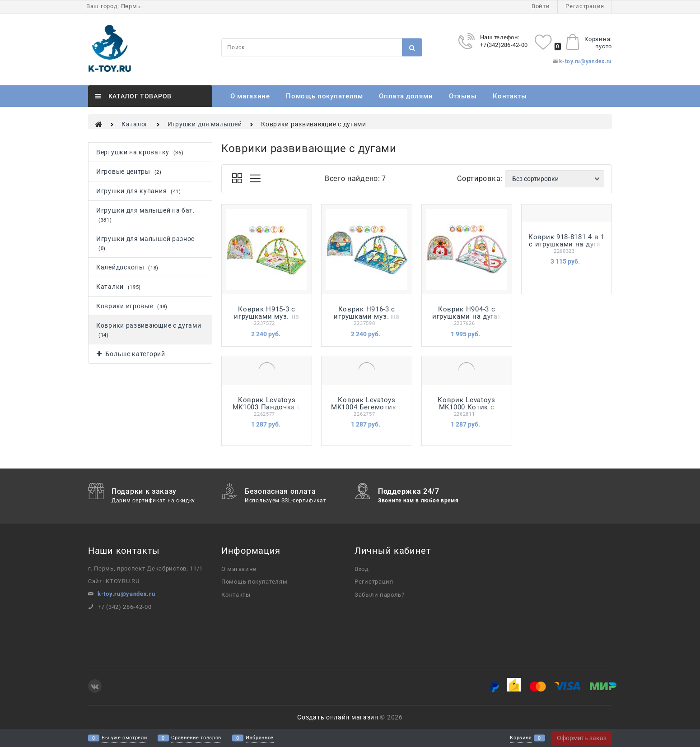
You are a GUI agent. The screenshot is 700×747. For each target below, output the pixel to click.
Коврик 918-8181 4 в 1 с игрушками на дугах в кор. (567, 244)
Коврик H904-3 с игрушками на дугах (467, 313)
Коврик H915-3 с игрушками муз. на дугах (267, 316)
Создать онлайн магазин (338, 717)
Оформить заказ (582, 738)
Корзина (521, 738)
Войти (541, 6)
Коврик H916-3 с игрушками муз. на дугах (366, 316)
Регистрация (585, 6)
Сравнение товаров (196, 738)
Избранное (260, 738)
